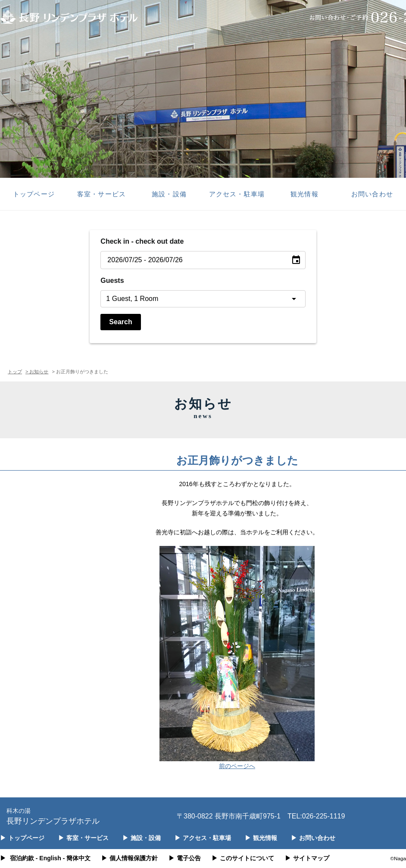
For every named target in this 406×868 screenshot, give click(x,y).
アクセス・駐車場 (237, 194)
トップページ (34, 194)
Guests (112, 281)
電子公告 (185, 858)
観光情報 (304, 194)
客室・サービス (101, 194)
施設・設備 (169, 194)
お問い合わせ (372, 194)
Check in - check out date (142, 241)
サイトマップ (307, 858)
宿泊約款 (22, 858)
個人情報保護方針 (130, 858)
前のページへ (237, 766)
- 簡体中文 (77, 858)
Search (120, 322)
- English (48, 858)
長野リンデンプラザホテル (53, 816)
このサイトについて (243, 858)
